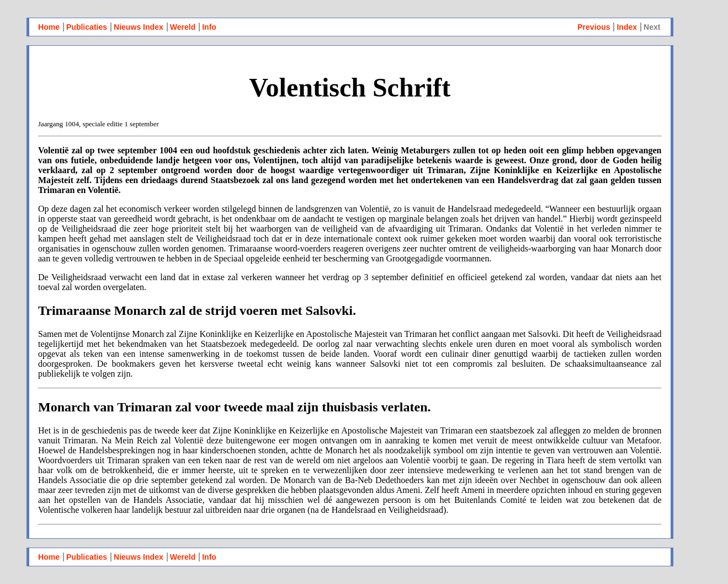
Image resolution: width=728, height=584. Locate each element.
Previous (594, 27)
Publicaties (87, 27)
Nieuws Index (139, 27)
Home (49, 27)
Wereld (183, 27)
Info (209, 27)
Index (627, 27)
